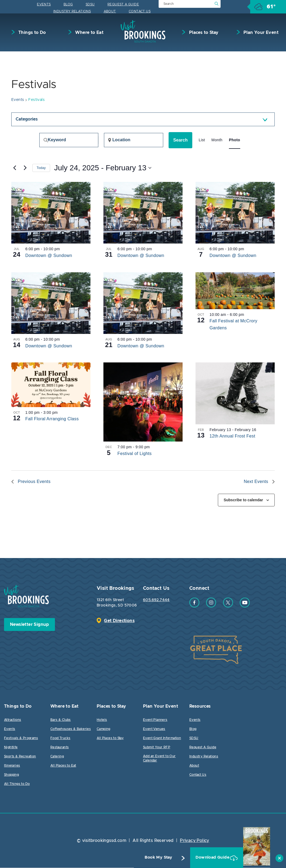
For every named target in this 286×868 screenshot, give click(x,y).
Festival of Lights (135, 454)
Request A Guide (123, 4)
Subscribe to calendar (243, 500)
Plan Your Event (260, 33)
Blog (68, 4)
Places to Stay (203, 33)
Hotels (102, 720)
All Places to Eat (63, 766)
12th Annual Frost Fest (232, 436)
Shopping (11, 775)
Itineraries (12, 766)
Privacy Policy (195, 841)
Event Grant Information (162, 738)
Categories (27, 119)
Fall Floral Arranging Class (52, 419)
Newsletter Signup (29, 625)
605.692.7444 (156, 600)
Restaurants (60, 747)
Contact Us (140, 11)
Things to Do (32, 33)
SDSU (90, 4)
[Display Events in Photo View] (235, 140)
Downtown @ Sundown (49, 256)
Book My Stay (148, 858)
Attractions (13, 720)
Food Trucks (60, 738)
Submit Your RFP (157, 747)
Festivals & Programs (21, 738)
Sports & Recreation (20, 757)
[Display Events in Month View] (217, 140)
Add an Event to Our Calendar (159, 758)
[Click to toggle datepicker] (103, 168)
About (110, 11)
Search (180, 140)
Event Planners (155, 720)
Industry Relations (72, 11)
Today (41, 168)
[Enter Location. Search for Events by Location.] (134, 140)
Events (44, 4)
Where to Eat (89, 33)
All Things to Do (17, 784)
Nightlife (11, 747)
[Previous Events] (15, 168)
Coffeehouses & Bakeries (71, 729)
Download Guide (206, 858)
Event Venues (154, 729)
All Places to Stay (110, 738)
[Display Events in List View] (202, 140)
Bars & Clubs (61, 720)
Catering (57, 757)
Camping (104, 729)
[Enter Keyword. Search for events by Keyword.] (69, 140)
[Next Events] (25, 168)
